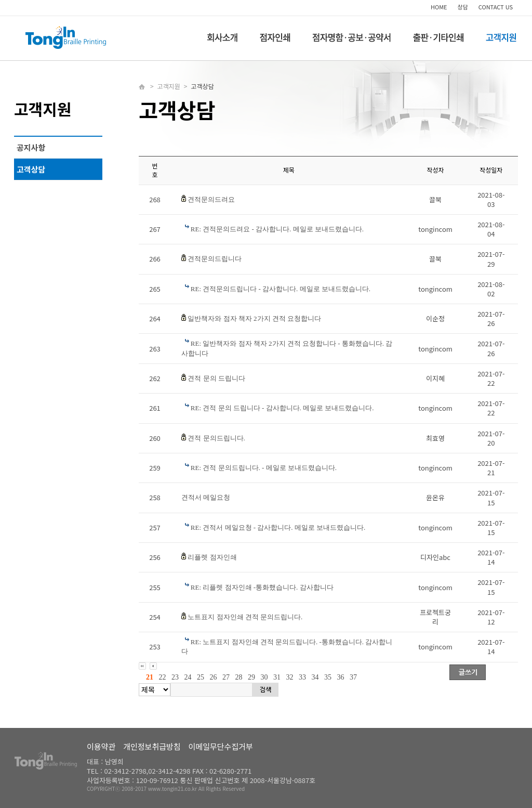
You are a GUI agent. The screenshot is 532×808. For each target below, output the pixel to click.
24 (188, 677)
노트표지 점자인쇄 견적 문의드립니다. (245, 617)
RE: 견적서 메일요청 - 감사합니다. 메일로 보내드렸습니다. (278, 527)
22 (163, 677)
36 (341, 677)
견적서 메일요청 (206, 497)
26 (214, 677)
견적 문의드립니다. (216, 438)
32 (290, 677)
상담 (463, 7)
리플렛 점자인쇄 (212, 557)
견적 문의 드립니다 (216, 378)
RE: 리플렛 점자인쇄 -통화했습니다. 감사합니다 (262, 587)
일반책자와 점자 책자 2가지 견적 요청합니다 (254, 318)
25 (201, 677)
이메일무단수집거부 (221, 746)
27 (226, 677)
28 (239, 677)
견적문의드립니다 (215, 259)
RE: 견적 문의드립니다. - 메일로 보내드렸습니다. (264, 468)
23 (175, 677)
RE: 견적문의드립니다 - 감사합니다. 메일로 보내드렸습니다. (281, 289)
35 (328, 677)
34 (315, 677)
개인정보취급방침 (152, 746)
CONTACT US (496, 7)
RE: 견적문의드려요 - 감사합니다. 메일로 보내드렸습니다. (277, 229)
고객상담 (31, 169)
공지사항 (31, 147)
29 (251, 677)
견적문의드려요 (211, 199)
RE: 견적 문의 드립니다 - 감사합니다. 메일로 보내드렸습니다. (282, 408)
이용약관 (101, 746)
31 (277, 677)
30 (264, 677)
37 (353, 677)
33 (302, 677)
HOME (439, 7)
